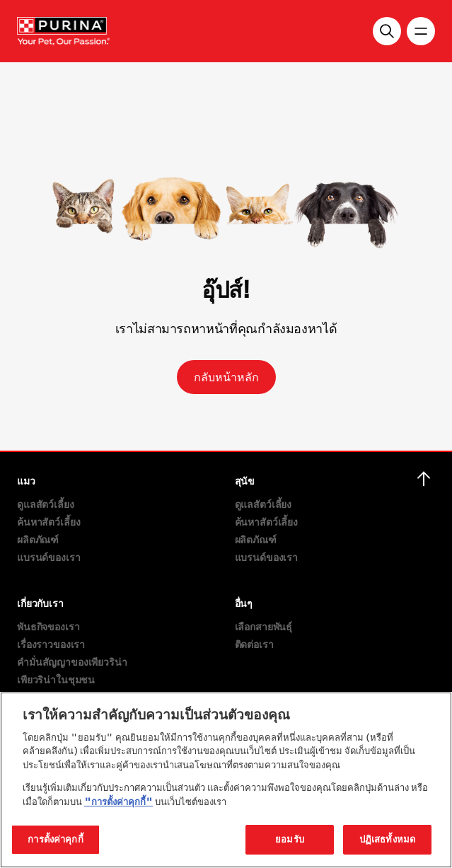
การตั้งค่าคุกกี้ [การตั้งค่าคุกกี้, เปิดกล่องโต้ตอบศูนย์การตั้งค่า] (55, 839)
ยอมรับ (290, 839)
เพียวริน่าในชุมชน (56, 679)
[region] (226, 780)
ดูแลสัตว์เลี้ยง (46, 504)
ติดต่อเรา (254, 644)
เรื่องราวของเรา (51, 644)
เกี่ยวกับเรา (40, 603)
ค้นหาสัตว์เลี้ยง (48, 522)
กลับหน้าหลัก (226, 377)
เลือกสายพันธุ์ (264, 626)
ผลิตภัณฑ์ (38, 539)
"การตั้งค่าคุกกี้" (118, 802)
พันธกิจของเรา (48, 626)
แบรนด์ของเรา (48, 557)
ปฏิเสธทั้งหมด (387, 839)
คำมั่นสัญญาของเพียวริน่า (72, 662)
